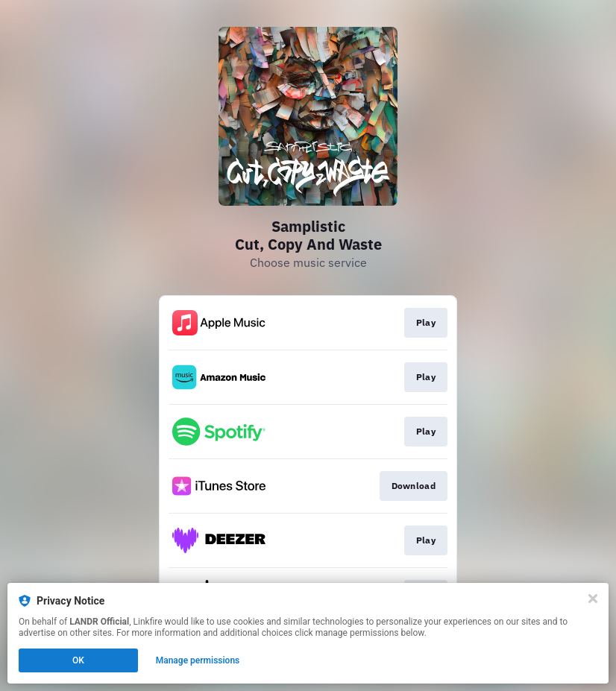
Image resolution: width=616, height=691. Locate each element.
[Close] (593, 599)
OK (78, 660)
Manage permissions (198, 660)
